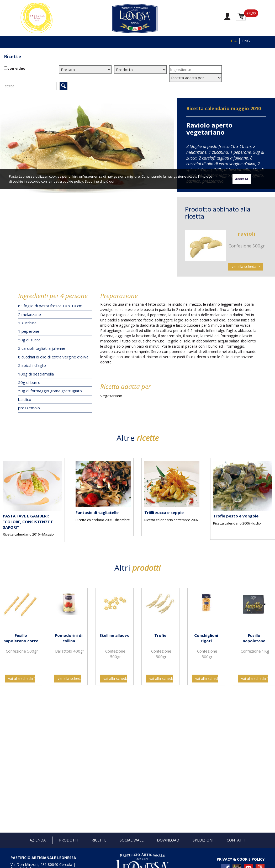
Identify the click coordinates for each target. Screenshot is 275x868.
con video (16, 68)
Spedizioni (203, 840)
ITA (234, 41)
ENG (246, 41)
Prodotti (69, 840)
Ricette (13, 56)
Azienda (38, 840)
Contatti (236, 840)
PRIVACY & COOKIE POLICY (241, 859)
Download (168, 840)
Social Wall (132, 840)
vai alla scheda (244, 266)
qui (112, 181)
